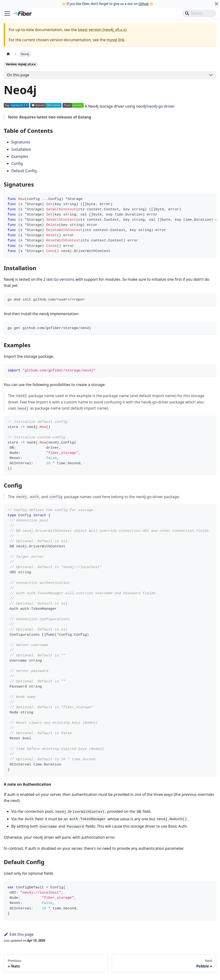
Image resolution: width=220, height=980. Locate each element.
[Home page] (8, 54)
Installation (21, 149)
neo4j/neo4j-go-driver (155, 106)
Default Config (24, 171)
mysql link (116, 40)
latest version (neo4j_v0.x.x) (102, 30)
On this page (18, 75)
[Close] (216, 4)
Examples (20, 156)
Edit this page (19, 934)
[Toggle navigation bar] (7, 13)
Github (143, 4)
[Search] (199, 13)
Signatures (21, 142)
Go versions (64, 279)
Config (17, 163)
